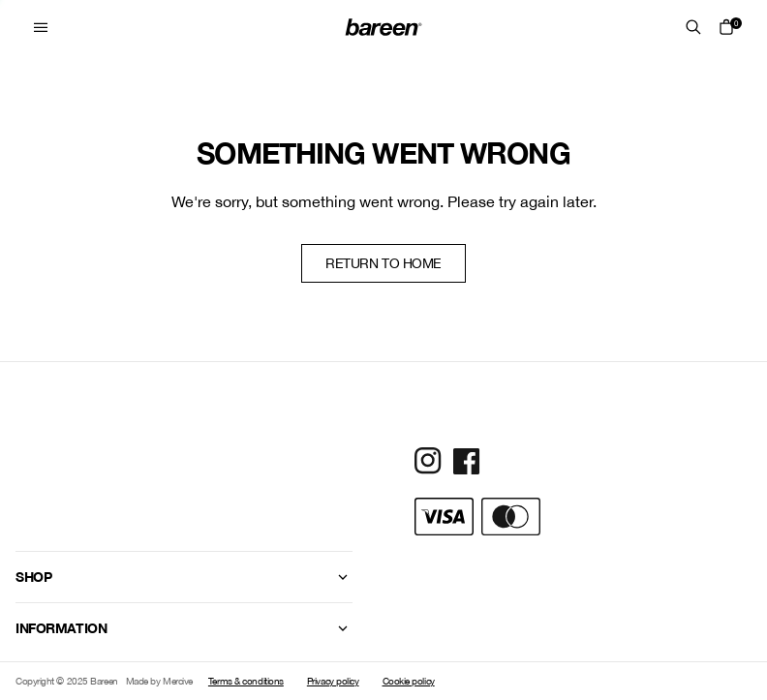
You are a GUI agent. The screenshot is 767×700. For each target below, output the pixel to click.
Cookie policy (409, 681)
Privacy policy (333, 681)
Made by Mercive (159, 681)
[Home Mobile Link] (383, 27)
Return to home (383, 263)
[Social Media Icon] (428, 461)
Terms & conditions (246, 681)
